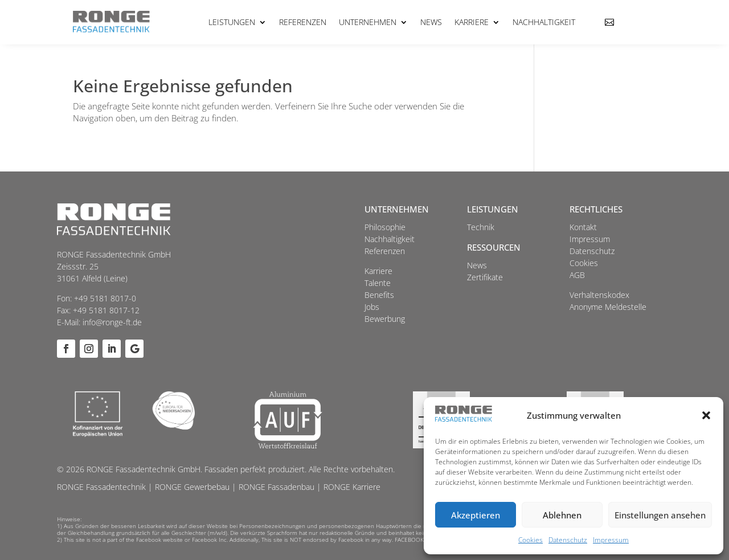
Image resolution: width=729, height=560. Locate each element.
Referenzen (303, 22)
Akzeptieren (476, 515)
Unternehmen (368, 22)
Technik (481, 227)
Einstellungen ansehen (660, 515)
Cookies (531, 540)
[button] (706, 415)
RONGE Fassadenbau (277, 487)
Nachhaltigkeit (544, 22)
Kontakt (583, 227)
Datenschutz (568, 540)
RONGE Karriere (352, 487)
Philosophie (385, 227)
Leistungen (232, 22)
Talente (378, 283)
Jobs (372, 307)
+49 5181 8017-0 (105, 298)
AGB (577, 275)
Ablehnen (562, 515)
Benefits (379, 295)
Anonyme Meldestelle (608, 307)
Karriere (472, 22)
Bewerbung (385, 319)
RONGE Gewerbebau (192, 487)
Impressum (611, 540)
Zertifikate (485, 277)
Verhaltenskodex (599, 295)
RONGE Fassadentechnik (101, 487)
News (431, 22)
